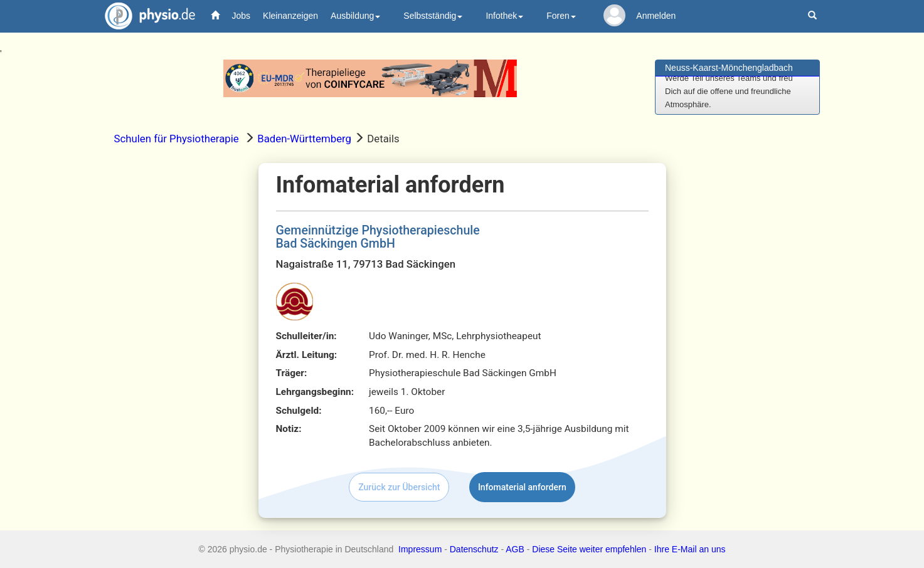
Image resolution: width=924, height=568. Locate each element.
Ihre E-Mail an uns (690, 549)
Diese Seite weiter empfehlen (589, 549)
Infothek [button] (504, 16)
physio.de (145, 16)
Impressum (420, 549)
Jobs (242, 16)
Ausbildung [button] (355, 16)
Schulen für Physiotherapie (177, 139)
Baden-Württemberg (304, 139)
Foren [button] (561, 16)
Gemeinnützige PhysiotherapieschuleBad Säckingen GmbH (378, 237)
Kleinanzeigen (290, 16)
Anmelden (656, 16)
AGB (515, 549)
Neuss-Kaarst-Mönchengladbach (729, 68)
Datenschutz (474, 549)
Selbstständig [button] (433, 16)
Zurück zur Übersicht (399, 487)
